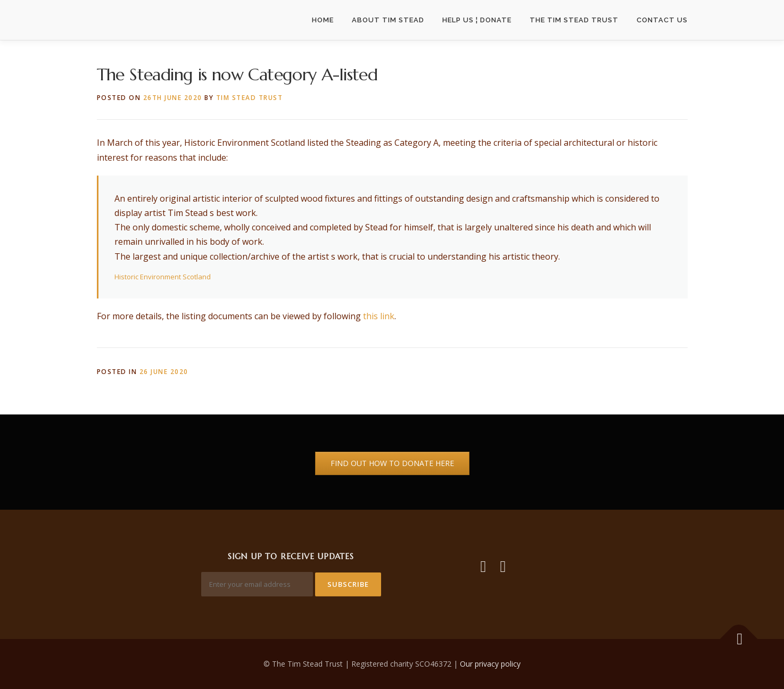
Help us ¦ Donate (477, 20)
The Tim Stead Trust (574, 20)
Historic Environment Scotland (163, 277)
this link (379, 316)
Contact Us (662, 20)
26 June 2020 (164, 372)
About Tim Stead (388, 20)
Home (323, 20)
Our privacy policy (490, 664)
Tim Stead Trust (250, 98)
